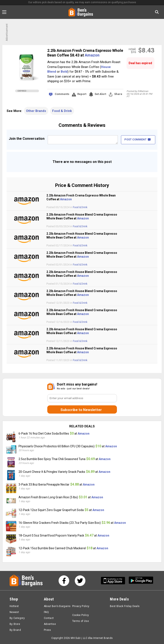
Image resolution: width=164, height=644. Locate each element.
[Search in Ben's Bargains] (157, 12)
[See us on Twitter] (80, 581)
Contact (49, 618)
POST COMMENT (137, 139)
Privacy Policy (81, 606)
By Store (15, 624)
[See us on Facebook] (64, 581)
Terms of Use (81, 621)
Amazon (92, 55)
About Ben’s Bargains (57, 606)
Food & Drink (62, 111)
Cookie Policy (81, 615)
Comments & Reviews (82, 125)
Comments (62, 94)
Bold (64, 72)
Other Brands (36, 111)
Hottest (14, 606)
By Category (17, 618)
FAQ (46, 612)
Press (47, 630)
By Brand (15, 630)
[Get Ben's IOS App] (115, 581)
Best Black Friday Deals (125, 606)
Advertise (50, 624)
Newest (14, 612)
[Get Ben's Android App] (141, 581)
